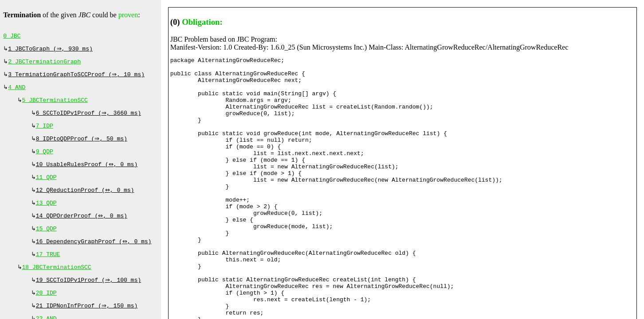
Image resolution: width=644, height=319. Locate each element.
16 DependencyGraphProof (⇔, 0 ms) (95, 257)
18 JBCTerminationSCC (57, 284)
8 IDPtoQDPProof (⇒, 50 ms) (83, 147)
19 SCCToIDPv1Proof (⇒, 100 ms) (90, 298)
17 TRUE (48, 270)
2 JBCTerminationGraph (44, 64)
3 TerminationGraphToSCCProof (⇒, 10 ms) (77, 78)
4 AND (17, 92)
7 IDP (45, 133)
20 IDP (46, 311)
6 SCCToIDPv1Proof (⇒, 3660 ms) (90, 119)
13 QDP (46, 215)
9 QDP (45, 160)
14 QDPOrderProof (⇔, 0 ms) (83, 229)
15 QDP (46, 243)
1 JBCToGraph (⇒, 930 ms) (51, 51)
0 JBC (12, 37)
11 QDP (46, 188)
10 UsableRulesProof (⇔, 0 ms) (88, 174)
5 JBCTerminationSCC (55, 105)
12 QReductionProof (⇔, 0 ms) (86, 202)
